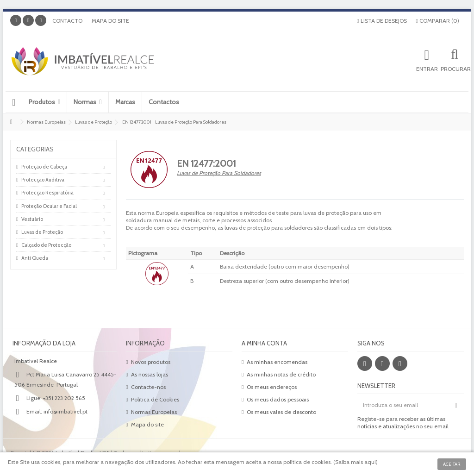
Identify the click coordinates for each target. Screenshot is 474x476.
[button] (44, 102)
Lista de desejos (382, 21)
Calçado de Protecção (46, 245)
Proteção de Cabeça (44, 167)
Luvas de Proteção (42, 232)
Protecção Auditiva (43, 180)
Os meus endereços (272, 387)
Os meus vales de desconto (281, 412)
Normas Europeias (154, 412)
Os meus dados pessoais (278, 399)
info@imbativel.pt (65, 411)
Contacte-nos (148, 387)
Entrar (427, 69)
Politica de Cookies (155, 399)
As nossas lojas (150, 374)
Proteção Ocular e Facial (49, 206)
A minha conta (264, 343)
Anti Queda (35, 258)
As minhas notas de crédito (281, 374)
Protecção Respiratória (47, 193)
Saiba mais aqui (355, 462)
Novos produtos (151, 362)
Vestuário (32, 219)
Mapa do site (110, 21)
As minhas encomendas (277, 362)
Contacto (67, 21)
